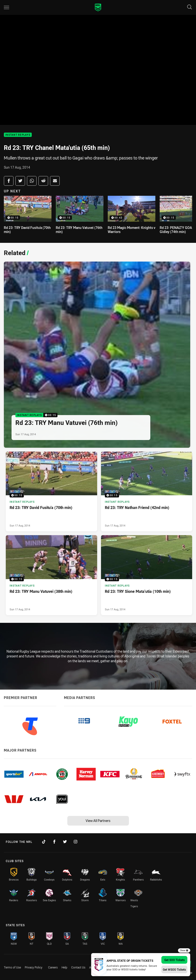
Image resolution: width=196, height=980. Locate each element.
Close (184, 950)
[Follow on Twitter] (65, 842)
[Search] (190, 7)
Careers (53, 967)
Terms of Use (12, 967)
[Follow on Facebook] (54, 842)
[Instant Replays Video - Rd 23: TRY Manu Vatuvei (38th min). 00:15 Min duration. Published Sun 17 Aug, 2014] (51, 575)
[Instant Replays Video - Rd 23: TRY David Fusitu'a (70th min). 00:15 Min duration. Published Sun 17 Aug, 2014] (51, 491)
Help (64, 967)
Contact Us (78, 967)
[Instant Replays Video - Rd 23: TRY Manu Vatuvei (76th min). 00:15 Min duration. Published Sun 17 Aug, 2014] (97, 355)
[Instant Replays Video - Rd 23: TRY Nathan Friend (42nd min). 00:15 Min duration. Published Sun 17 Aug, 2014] (147, 491)
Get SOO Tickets (174, 960)
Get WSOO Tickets (174, 969)
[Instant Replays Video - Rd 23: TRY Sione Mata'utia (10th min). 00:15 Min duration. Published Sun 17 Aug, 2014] (147, 575)
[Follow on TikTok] (44, 842)
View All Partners (98, 821)
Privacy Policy (34, 967)
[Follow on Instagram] (76, 842)
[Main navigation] (6, 7)
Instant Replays (18, 135)
